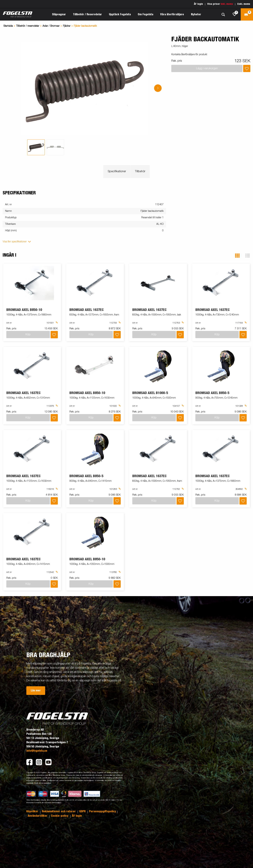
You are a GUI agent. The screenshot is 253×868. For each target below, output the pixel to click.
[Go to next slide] (158, 88)
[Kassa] (247, 14)
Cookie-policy (60, 816)
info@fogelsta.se (37, 751)
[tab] (36, 147)
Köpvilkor (33, 811)
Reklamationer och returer (59, 811)
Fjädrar (67, 26)
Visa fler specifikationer (15, 242)
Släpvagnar (59, 14)
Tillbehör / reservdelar (28, 26)
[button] (237, 256)
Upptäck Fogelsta (120, 14)
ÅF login (198, 4)
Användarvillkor (38, 816)
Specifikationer (117, 172)
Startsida (8, 26)
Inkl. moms (227, 4)
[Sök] (223, 14)
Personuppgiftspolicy (103, 811)
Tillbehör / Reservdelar (87, 14)
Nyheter (196, 14)
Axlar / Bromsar (51, 26)
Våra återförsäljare (172, 14)
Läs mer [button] (36, 690)
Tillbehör (140, 172)
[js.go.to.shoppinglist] (235, 14)
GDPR (83, 811)
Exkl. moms (244, 4)
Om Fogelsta (145, 14)
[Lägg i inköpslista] (247, 68)
